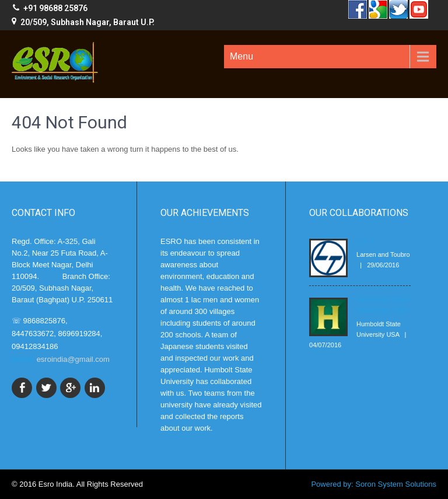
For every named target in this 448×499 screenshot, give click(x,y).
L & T (365, 241)
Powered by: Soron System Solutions (374, 484)
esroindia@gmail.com (73, 359)
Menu (242, 56)
